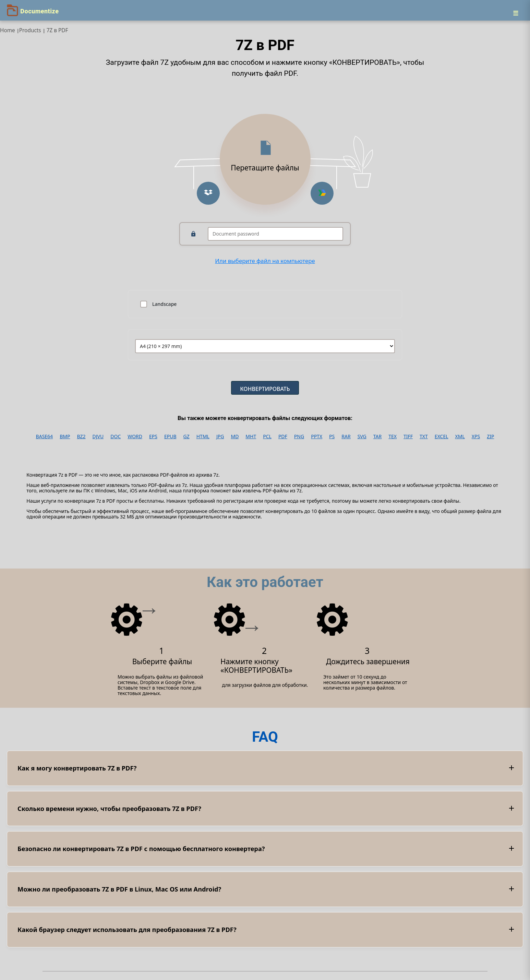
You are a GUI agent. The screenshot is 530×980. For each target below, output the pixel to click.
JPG (220, 437)
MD (235, 437)
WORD (135, 437)
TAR (377, 437)
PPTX (317, 437)
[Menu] (516, 13)
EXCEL (442, 437)
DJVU (98, 437)
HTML (203, 437)
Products (30, 30)
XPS (476, 437)
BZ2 (81, 437)
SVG (362, 437)
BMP (65, 437)
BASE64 (45, 437)
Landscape (164, 304)
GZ (186, 437)
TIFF (408, 437)
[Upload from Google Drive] (322, 193)
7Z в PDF (57, 30)
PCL (267, 437)
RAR (346, 437)
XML (460, 437)
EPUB (170, 437)
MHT (251, 437)
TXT (424, 437)
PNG (299, 437)
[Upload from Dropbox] (208, 193)
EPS (153, 437)
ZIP (490, 437)
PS (332, 437)
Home (8, 30)
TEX (393, 437)
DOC (116, 437)
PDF (283, 437)
